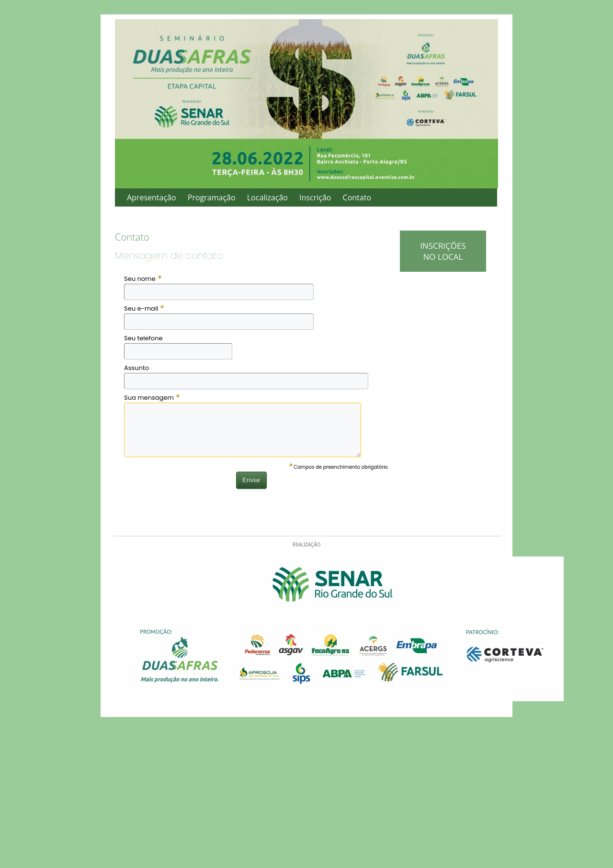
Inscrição (315, 197)
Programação (212, 197)
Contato (357, 197)
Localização (267, 197)
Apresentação (152, 197)
